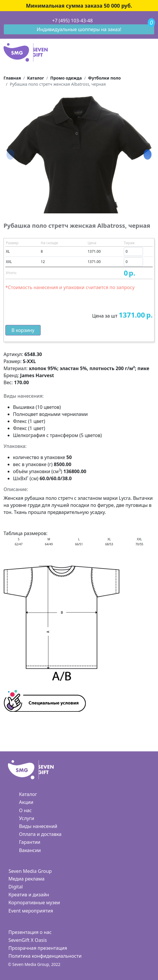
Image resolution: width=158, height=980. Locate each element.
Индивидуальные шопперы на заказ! (79, 29)
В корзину (23, 330)
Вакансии (30, 850)
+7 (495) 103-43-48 (73, 21)
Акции (26, 802)
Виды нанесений (38, 826)
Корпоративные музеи (34, 903)
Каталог (28, 794)
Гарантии (30, 842)
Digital (16, 887)
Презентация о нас (30, 932)
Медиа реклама (27, 879)
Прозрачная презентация (38, 948)
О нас (25, 810)
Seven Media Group (30, 871)
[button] (148, 155)
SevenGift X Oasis (28, 940)
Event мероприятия (31, 911)
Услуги (27, 818)
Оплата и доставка (40, 834)
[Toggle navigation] (4, 21)
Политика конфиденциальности (45, 956)
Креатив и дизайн (29, 895)
